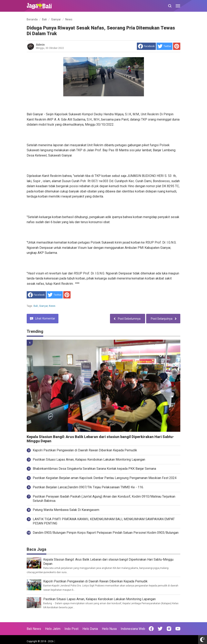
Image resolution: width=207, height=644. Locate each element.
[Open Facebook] (151, 629)
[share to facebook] (146, 46)
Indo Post (71, 629)
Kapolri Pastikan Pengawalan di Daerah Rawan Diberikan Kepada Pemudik (85, 450)
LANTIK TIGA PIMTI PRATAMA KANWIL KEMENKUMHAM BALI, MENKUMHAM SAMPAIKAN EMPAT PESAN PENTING (104, 521)
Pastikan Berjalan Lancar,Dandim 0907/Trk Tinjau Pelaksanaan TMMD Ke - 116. (88, 487)
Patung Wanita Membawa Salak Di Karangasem (66, 510)
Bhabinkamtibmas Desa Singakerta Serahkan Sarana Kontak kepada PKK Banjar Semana (94, 469)
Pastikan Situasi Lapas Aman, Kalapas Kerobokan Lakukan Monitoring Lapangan (89, 460)
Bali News (34, 629)
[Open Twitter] (160, 629)
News (52, 306)
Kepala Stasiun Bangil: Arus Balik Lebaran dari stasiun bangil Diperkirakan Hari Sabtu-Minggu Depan (100, 439)
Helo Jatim (53, 629)
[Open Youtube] (178, 629)
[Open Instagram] (169, 629)
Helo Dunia (90, 629)
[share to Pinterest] (177, 46)
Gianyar (43, 306)
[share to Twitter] (164, 46)
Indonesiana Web (133, 629)
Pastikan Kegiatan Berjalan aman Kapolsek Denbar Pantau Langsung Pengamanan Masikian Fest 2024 (105, 478)
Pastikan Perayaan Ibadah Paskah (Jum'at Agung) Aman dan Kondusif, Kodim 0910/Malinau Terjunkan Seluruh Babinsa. (104, 499)
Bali (36, 306)
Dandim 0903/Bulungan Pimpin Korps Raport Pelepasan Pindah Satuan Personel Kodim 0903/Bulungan (106, 533)
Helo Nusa (109, 629)
